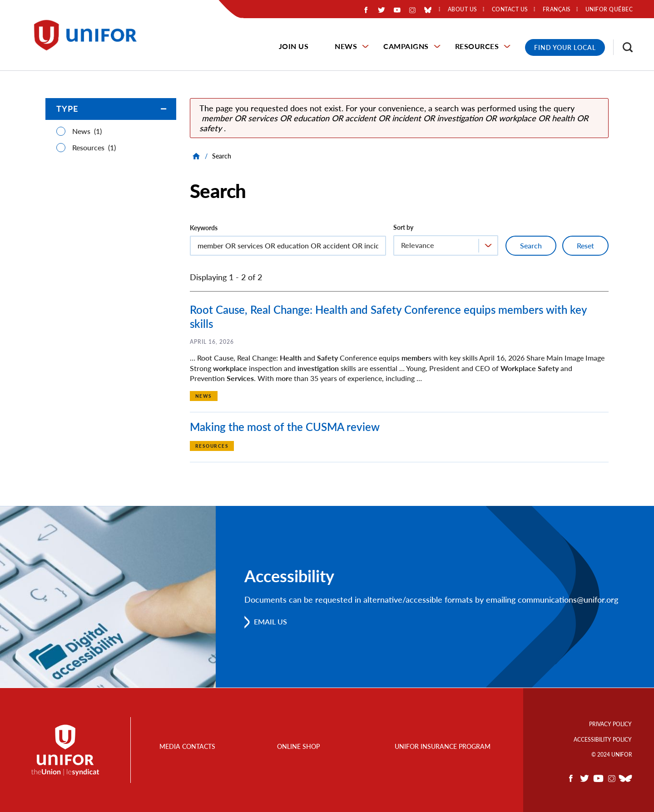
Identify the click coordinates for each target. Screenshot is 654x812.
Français (557, 10)
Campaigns (406, 46)
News (346, 46)
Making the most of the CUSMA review (285, 427)
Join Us (294, 46)
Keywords (204, 228)
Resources (477, 46)
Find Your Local (565, 47)
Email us (271, 622)
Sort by (403, 227)
